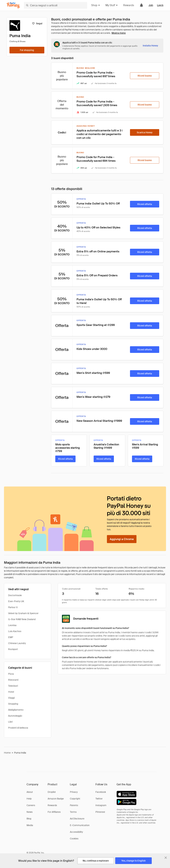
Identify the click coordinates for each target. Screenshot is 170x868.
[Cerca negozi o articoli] (56, 5)
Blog (29, 819)
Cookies (74, 839)
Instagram (101, 805)
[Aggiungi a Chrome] (122, 539)
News (30, 812)
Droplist (52, 792)
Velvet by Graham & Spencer (23, 613)
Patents (74, 805)
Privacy (74, 792)
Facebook (101, 792)
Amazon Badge (56, 799)
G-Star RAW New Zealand (22, 619)
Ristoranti (13, 680)
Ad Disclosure (77, 819)
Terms (73, 812)
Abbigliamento (16, 710)
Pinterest (100, 812)
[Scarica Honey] (145, 132)
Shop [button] (96, 5)
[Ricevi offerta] (145, 204)
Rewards (129, 5)
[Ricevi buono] (145, 76)
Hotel (11, 692)
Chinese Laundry (17, 643)
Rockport (13, 649)
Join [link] (151, 5)
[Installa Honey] (150, 46)
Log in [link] (160, 5)
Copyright (75, 799)
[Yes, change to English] (133, 861)
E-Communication (80, 825)
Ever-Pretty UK (16, 601)
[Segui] (37, 23)
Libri (10, 722)
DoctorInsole (15, 595)
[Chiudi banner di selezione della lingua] (166, 858)
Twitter (99, 799)
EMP (11, 637)
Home (7, 753)
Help (29, 799)
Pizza (11, 674)
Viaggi (11, 698)
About (30, 792)
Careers (31, 805)
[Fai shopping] (27, 50)
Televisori (13, 686)
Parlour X (13, 607)
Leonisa (12, 625)
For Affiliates (54, 812)
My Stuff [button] (112, 5)
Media (30, 825)
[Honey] (13, 5)
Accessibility (76, 832)
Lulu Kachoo (15, 631)
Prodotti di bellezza (18, 728)
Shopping (13, 704)
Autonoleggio (15, 716)
